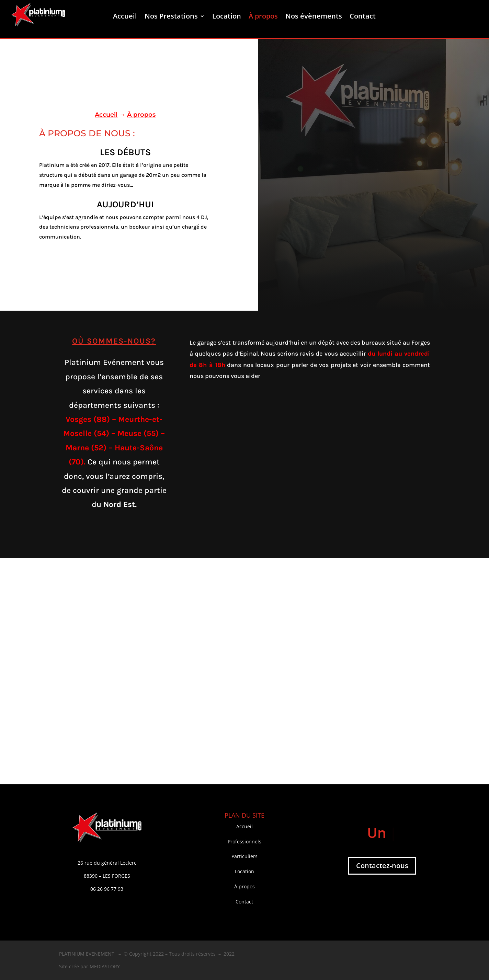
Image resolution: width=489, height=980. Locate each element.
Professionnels (244, 841)
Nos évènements (314, 17)
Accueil (125, 17)
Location (227, 17)
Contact (363, 17)
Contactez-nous (382, 866)
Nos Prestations (171, 17)
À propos (263, 17)
